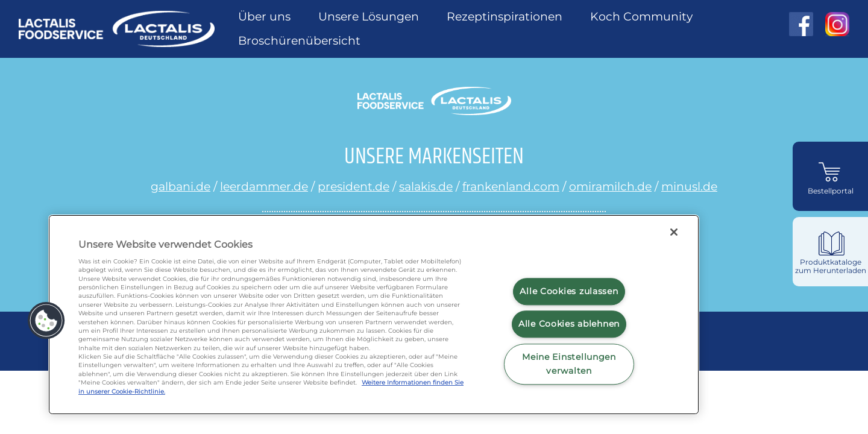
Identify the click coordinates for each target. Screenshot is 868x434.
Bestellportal (831, 191)
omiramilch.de (610, 186)
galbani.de (181, 186)
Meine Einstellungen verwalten (569, 364)
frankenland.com (511, 186)
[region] (374, 315)
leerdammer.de (264, 186)
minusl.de (689, 186)
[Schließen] (674, 232)
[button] (46, 321)
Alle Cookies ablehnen (569, 324)
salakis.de (426, 186)
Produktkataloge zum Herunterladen (831, 266)
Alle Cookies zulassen (569, 291)
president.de (354, 186)
